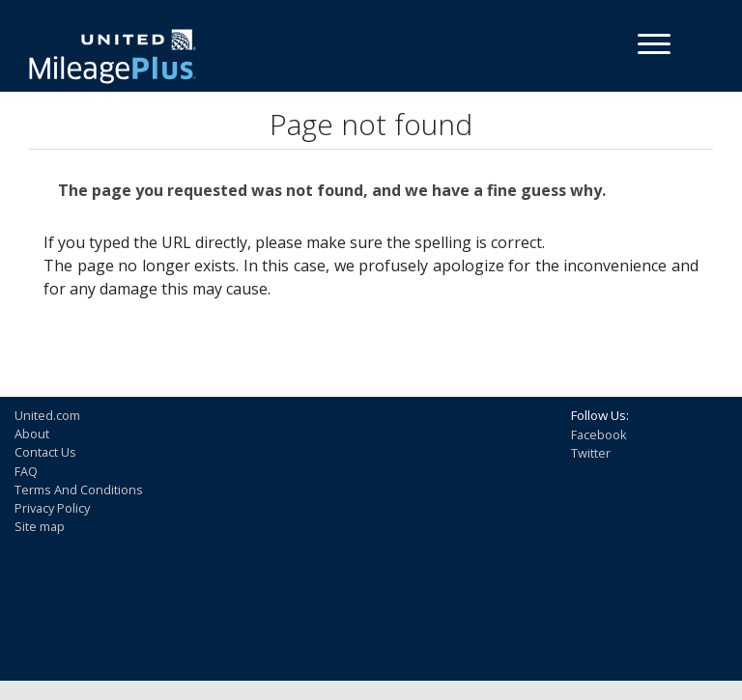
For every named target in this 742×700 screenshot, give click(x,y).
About (32, 434)
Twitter (591, 453)
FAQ (26, 471)
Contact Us (45, 452)
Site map (40, 526)
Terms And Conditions (79, 490)
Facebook (599, 434)
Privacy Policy (52, 508)
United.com (47, 415)
